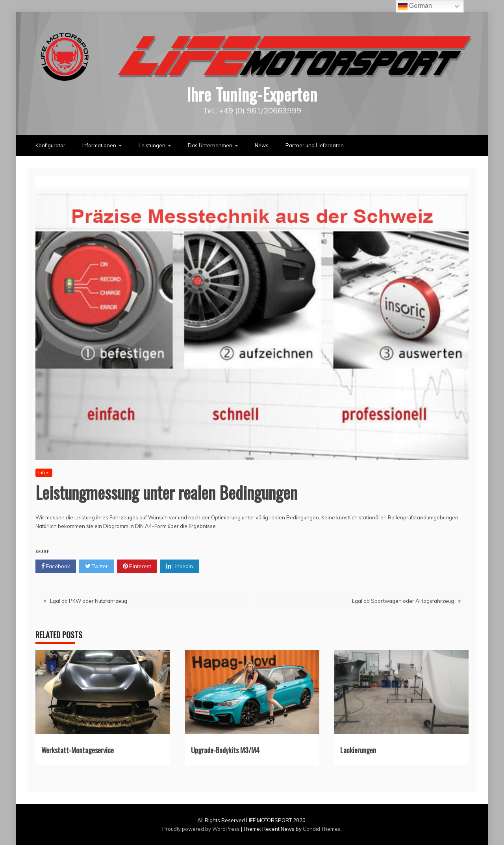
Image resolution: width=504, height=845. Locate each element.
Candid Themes (322, 829)
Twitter (96, 566)
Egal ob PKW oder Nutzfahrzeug (89, 601)
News (262, 145)
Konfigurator (50, 145)
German (415, 6)
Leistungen (152, 145)
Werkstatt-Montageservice (78, 750)
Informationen (99, 145)
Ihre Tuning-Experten (252, 94)
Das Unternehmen (210, 145)
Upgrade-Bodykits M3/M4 (225, 750)
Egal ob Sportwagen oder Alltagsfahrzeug (403, 601)
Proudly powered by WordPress (202, 829)
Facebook (56, 566)
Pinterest (137, 566)
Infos (44, 472)
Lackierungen (358, 750)
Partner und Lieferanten (315, 145)
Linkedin (180, 566)
